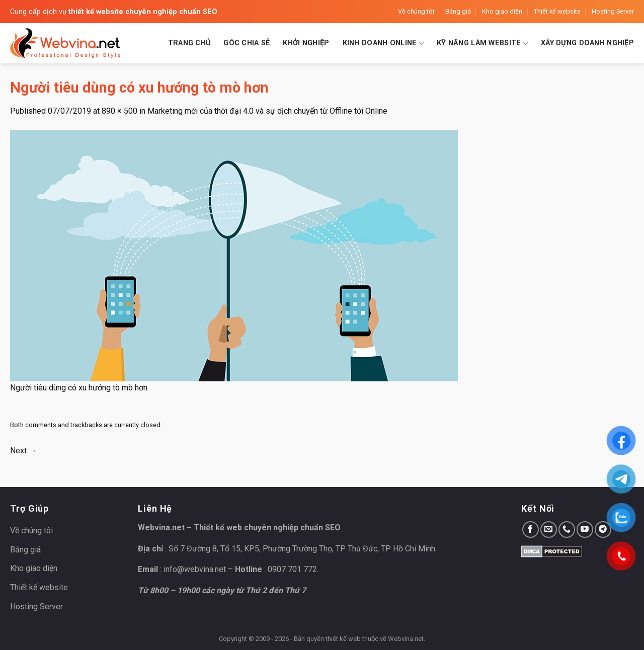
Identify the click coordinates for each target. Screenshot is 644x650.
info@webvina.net (195, 569)
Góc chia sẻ (247, 43)
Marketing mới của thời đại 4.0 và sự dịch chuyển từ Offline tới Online (267, 111)
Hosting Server (613, 11)
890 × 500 (119, 111)
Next (23, 451)
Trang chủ (189, 43)
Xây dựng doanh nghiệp (587, 43)
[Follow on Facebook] (531, 530)
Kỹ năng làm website (482, 44)
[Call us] (567, 530)
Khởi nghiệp (306, 43)
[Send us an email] (549, 530)
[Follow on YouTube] (585, 530)
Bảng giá (458, 11)
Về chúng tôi (416, 11)
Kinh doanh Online (383, 44)
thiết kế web (343, 639)
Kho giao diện (502, 11)
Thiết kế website (557, 11)
